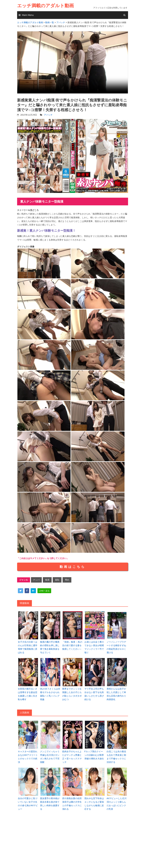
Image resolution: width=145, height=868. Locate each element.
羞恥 (57, 579)
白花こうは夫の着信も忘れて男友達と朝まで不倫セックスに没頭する (116, 755)
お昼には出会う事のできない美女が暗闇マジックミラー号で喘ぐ (94, 646)
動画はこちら (73, 566)
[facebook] (27, 590)
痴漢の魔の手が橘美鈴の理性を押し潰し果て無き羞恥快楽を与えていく (50, 646)
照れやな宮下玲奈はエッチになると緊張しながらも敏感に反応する (94, 801)
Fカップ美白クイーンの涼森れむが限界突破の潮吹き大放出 (95, 753)
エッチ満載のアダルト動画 (45, 6)
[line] (44, 590)
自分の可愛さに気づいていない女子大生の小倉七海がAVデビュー (28, 801)
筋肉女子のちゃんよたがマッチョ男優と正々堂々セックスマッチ (72, 755)
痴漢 (47, 579)
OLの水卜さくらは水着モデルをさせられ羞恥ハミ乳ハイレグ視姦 (50, 693)
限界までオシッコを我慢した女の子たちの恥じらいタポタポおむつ (72, 693)
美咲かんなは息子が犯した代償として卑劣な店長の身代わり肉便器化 (116, 693)
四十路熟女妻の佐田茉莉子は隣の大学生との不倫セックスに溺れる (72, 801)
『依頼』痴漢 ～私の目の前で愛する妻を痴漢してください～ (72, 645)
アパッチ (48, 114)
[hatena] (33, 590)
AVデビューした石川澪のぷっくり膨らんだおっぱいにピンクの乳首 (117, 801)
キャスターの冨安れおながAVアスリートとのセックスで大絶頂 (28, 755)
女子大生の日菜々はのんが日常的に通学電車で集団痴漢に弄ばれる (28, 646)
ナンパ (36, 579)
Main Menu (28, 15)
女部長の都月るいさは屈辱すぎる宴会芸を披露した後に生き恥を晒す (28, 693)
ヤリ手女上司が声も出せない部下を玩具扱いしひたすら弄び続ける (94, 693)
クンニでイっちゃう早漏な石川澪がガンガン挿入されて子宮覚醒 (50, 755)
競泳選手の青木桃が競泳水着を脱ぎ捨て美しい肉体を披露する (50, 801)
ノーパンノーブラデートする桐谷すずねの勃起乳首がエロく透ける (116, 646)
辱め (66, 579)
